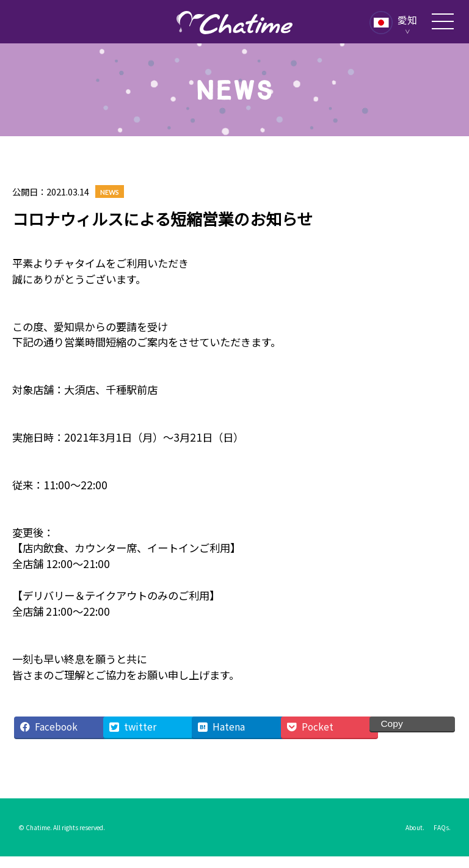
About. (415, 827)
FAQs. (442, 827)
